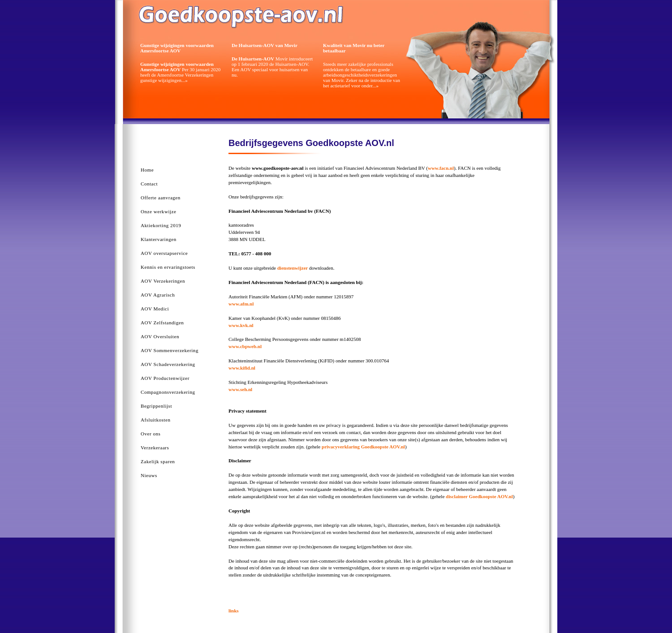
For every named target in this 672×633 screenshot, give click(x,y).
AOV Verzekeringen (163, 281)
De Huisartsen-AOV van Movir (265, 45)
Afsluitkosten (155, 420)
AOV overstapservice (164, 253)
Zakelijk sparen (158, 461)
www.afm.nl (241, 304)
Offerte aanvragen (161, 198)
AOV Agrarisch (158, 295)
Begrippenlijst (156, 406)
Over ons (151, 434)
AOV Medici (155, 309)
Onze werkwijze (158, 211)
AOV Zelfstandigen (162, 323)
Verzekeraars (155, 448)
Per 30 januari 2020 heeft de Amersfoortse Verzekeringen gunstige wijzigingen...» (180, 72)
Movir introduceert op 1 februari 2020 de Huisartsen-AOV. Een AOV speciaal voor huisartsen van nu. (272, 67)
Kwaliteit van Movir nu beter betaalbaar (354, 48)
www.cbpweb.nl (245, 346)
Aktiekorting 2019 (161, 225)
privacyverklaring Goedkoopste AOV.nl (363, 447)
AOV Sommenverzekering (170, 350)
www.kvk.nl (241, 325)
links (234, 611)
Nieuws (149, 475)
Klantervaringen (159, 239)
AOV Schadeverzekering (168, 364)
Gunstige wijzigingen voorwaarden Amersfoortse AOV (177, 48)
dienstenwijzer (293, 268)
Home (147, 170)
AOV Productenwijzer (165, 378)
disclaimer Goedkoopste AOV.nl (479, 496)
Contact (149, 184)
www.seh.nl (240, 389)
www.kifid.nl (242, 368)
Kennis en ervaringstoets (168, 267)
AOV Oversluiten (160, 336)
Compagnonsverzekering (168, 392)
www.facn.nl (441, 168)
